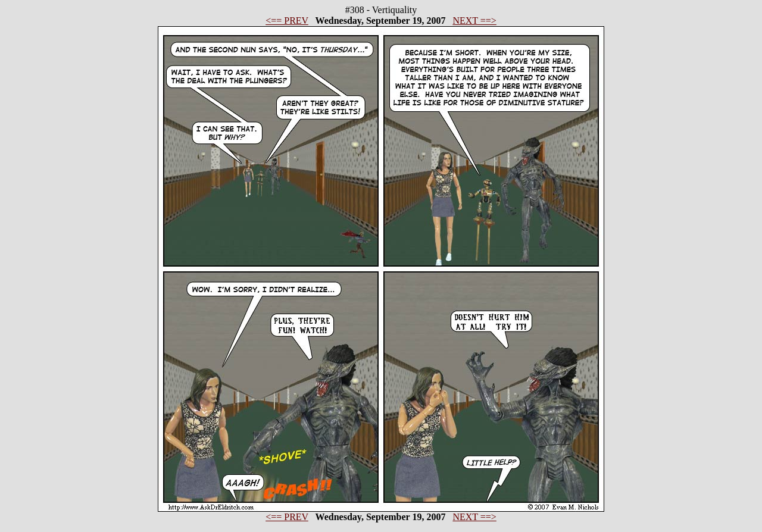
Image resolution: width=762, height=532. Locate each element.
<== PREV (287, 21)
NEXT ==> (474, 21)
